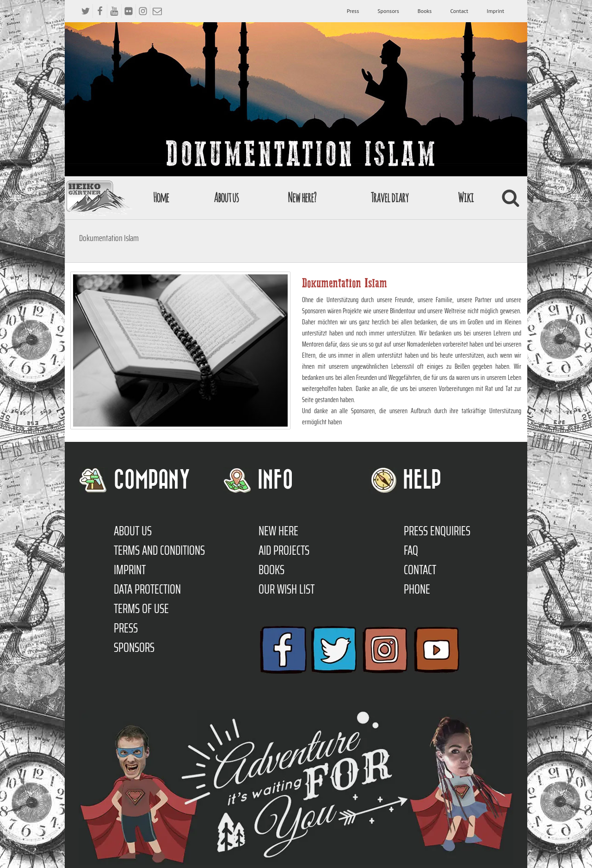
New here (278, 531)
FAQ (411, 550)
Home (161, 197)
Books (425, 11)
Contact (459, 11)
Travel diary (389, 197)
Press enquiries (437, 531)
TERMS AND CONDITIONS (159, 550)
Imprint (495, 11)
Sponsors (388, 11)
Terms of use (141, 608)
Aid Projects (284, 550)
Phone (417, 589)
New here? (302, 197)
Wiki (466, 197)
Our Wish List (287, 589)
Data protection (147, 589)
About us (226, 197)
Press (353, 11)
